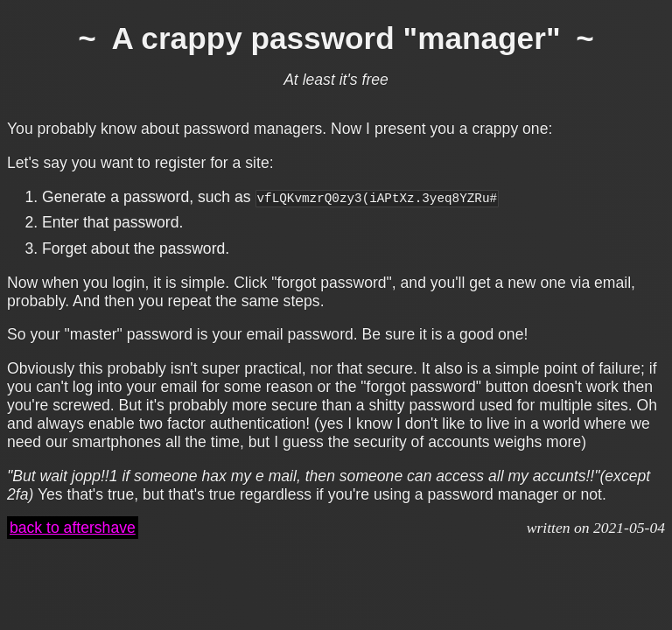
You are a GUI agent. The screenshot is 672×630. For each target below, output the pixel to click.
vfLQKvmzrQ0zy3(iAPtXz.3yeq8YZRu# (378, 197)
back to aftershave (73, 528)
